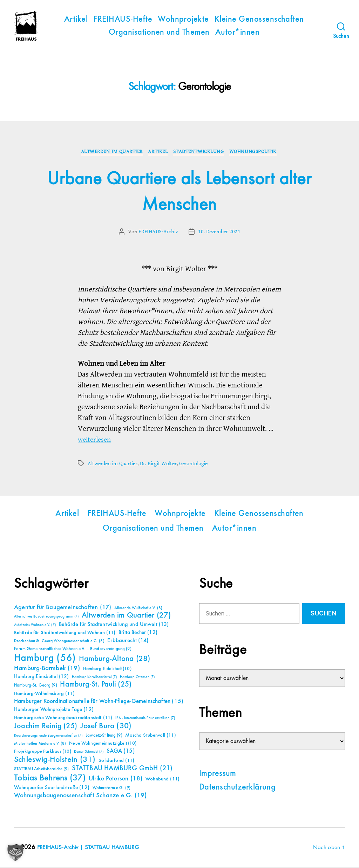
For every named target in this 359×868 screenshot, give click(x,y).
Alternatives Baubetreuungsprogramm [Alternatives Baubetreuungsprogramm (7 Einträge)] (46, 617)
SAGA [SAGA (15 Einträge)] (121, 752)
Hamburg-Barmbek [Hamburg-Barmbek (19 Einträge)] (47, 669)
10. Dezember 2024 (219, 233)
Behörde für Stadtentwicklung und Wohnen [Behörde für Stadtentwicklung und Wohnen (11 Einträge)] (65, 633)
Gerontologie (193, 464)
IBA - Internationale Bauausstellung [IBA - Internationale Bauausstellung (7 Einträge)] (145, 719)
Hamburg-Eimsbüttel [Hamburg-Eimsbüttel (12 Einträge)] (42, 677)
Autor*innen (237, 33)
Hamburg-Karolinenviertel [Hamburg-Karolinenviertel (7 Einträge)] (94, 678)
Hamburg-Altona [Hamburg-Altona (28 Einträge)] (114, 659)
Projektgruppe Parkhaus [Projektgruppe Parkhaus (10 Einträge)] (43, 752)
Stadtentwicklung (200, 152)
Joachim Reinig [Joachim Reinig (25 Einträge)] (46, 727)
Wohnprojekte (183, 20)
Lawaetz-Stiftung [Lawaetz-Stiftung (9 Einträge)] (104, 736)
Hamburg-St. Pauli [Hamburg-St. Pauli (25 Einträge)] (96, 685)
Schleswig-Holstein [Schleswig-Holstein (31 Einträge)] (55, 760)
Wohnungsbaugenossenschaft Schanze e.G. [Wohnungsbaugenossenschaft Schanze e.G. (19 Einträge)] (80, 796)
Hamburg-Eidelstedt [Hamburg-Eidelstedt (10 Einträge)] (107, 669)
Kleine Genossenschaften (259, 20)
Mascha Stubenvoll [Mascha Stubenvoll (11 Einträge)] (150, 736)
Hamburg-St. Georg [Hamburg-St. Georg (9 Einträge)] (36, 686)
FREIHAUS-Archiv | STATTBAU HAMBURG (91, 848)
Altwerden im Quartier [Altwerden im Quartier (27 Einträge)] (126, 616)
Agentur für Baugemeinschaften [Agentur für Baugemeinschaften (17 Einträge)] (63, 608)
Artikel (76, 20)
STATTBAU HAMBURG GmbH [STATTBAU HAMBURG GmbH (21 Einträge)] (122, 769)
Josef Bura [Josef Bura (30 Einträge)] (106, 727)
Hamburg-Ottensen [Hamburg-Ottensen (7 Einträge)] (137, 678)
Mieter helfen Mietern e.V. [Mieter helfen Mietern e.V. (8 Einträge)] (40, 744)
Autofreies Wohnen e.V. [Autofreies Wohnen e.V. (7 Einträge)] (35, 626)
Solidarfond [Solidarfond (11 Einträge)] (116, 761)
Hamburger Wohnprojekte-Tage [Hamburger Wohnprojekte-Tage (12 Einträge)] (54, 710)
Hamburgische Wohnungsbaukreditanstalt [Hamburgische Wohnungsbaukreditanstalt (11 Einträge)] (63, 718)
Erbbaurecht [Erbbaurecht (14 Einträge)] (128, 641)
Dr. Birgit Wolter (158, 464)
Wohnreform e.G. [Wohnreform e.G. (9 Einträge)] (111, 789)
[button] (15, 853)
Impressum (218, 774)
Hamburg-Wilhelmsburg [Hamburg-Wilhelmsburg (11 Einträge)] (44, 694)
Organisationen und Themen (159, 33)
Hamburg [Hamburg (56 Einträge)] (45, 659)
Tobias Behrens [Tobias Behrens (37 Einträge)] (50, 779)
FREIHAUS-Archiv (158, 233)
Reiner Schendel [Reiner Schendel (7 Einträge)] (89, 752)
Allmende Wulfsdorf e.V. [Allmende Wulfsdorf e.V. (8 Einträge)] (138, 609)
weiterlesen (96, 440)
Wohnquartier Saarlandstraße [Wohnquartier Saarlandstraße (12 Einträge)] (52, 788)
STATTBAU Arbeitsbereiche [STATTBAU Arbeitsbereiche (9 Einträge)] (42, 770)
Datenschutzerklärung (237, 788)
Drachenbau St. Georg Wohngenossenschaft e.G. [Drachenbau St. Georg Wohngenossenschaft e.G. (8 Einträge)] (59, 642)
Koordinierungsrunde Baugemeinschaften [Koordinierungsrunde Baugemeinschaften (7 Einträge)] (48, 736)
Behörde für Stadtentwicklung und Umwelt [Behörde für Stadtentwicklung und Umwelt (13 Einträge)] (114, 625)
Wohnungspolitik (256, 152)
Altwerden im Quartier (110, 152)
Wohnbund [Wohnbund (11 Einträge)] (162, 780)
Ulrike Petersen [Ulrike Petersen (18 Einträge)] (116, 779)
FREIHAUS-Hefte (123, 20)
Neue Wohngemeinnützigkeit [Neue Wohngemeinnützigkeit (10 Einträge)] (103, 744)
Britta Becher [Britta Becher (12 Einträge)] (138, 633)
